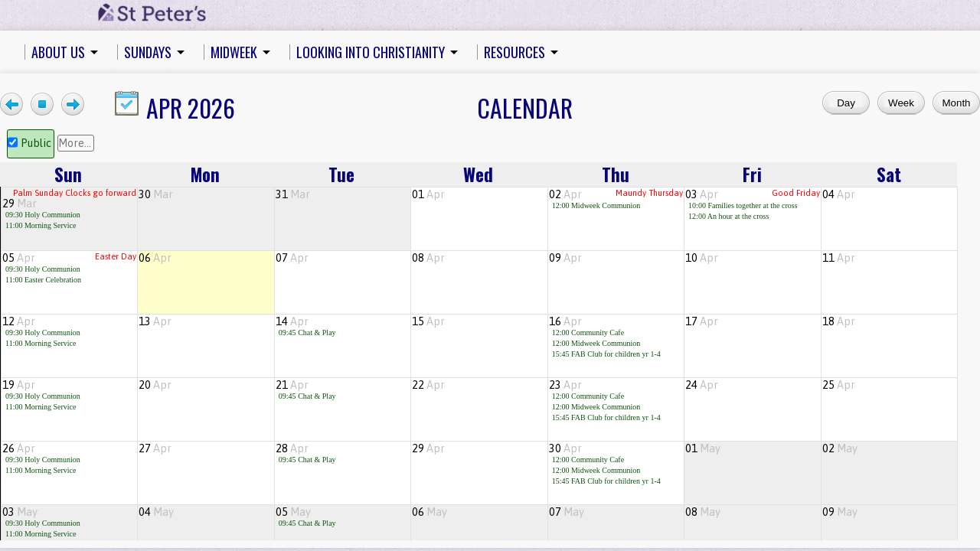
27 (155, 448)
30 (156, 194)
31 (293, 194)
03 (702, 194)
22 (428, 385)
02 (565, 194)
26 (19, 448)
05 (19, 258)
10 (702, 258)
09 (565, 258)
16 (565, 321)
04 (839, 194)
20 (155, 385)
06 (155, 258)
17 (702, 321)
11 (839, 258)
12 (19, 321)
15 (428, 321)
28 (292, 448)
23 (565, 385)
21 (292, 385)
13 (155, 321)
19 (19, 385)
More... (75, 143)
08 (428, 258)
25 (839, 385)
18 (839, 321)
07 (292, 258)
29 (20, 204)
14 (292, 321)
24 (702, 385)
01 (428, 194)
